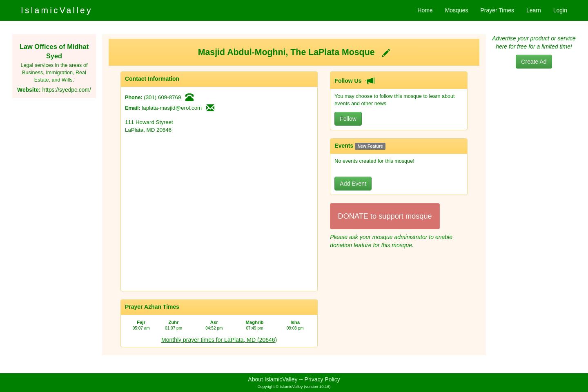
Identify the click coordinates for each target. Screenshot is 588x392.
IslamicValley (57, 10)
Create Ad (534, 62)
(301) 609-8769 (162, 97)
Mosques (457, 10)
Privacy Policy (322, 379)
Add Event (353, 184)
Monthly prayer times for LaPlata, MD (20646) (219, 340)
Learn (534, 10)
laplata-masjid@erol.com (172, 108)
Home (425, 10)
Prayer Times (497, 10)
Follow (348, 119)
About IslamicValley (273, 379)
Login (560, 10)
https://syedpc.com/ (66, 90)
